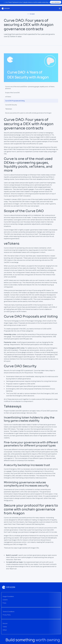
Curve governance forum (49, 323)
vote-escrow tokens (32, 248)
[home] (6, 8)
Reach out (13, 569)
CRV (5, 256)
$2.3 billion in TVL (48, 135)
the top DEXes (48, 177)
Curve (6, 175)
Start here (17, 560)
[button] (60, 8)
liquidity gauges (29, 189)
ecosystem (35, 194)
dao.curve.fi (23, 325)
